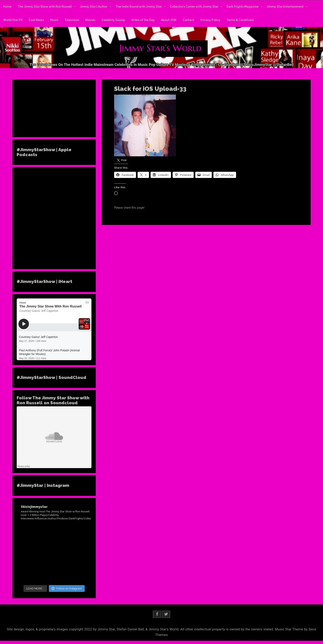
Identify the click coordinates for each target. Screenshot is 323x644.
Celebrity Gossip (113, 20)
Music (54, 20)
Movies (90, 20)
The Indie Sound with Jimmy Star (139, 7)
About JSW (169, 20)
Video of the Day (143, 20)
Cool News (36, 20)
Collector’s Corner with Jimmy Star (194, 7)
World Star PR (13, 20)
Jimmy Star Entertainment (285, 7)
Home (7, 7)
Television (72, 20)
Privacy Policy (210, 20)
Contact (188, 20)
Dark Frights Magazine (243, 7)
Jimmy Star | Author (94, 7)
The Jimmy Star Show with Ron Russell (45, 7)
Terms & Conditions (240, 20)
